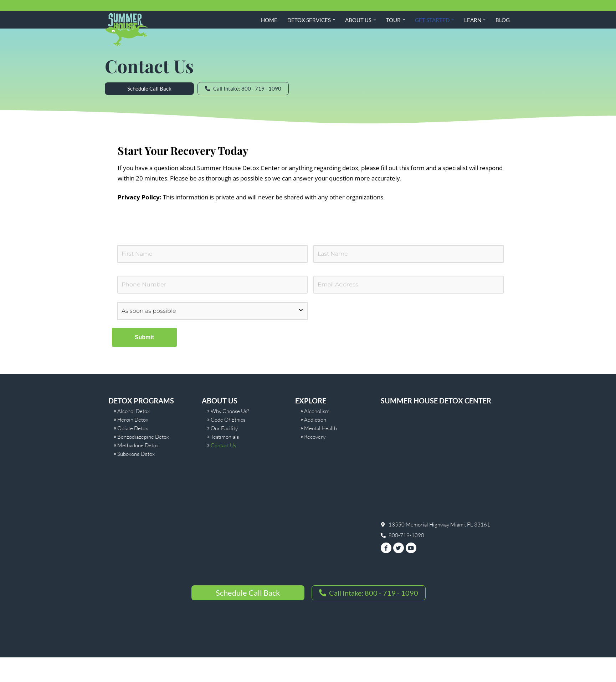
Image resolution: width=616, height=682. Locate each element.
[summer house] (444, 465)
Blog (503, 20)
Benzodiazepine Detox (143, 437)
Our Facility (224, 428)
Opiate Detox (133, 428)
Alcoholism (317, 411)
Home (269, 20)
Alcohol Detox (134, 411)
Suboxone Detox (136, 454)
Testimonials (225, 437)
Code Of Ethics (228, 420)
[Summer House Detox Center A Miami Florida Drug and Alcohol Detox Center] (126, 30)
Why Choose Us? (230, 411)
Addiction (315, 420)
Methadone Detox (138, 445)
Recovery (315, 437)
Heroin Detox (133, 420)
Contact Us (223, 445)
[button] (334, 20)
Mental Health (320, 428)
